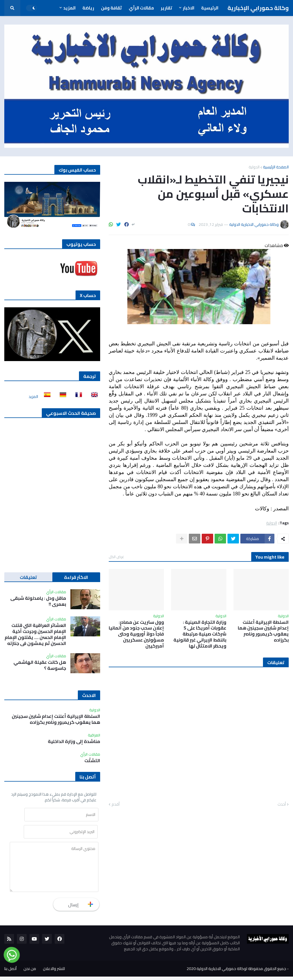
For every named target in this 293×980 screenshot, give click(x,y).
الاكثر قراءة (76, 577)
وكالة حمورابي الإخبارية (258, 8)
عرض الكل (116, 557)
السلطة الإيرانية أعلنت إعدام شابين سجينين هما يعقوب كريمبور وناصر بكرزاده (263, 631)
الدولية (254, 167)
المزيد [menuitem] (69, 8)
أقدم (116, 804)
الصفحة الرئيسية (276, 167)
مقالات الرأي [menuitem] (141, 8)
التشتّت (92, 761)
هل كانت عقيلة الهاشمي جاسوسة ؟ (40, 665)
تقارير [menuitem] (167, 8)
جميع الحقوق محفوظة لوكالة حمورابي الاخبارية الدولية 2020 (236, 972)
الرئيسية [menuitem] (210, 8)
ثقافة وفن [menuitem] (111, 8)
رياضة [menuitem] (88, 8)
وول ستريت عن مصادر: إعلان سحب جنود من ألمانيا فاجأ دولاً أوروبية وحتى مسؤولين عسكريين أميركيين (136, 634)
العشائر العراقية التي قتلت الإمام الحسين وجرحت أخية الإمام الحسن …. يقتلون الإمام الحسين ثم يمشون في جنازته (35, 634)
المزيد (33, 397)
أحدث (282, 804)
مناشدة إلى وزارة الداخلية (74, 741)
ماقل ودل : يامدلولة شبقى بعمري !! (38, 601)
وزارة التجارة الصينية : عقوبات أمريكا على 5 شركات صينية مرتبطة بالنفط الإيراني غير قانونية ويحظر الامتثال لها (200, 634)
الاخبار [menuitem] (189, 8)
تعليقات (28, 577)
